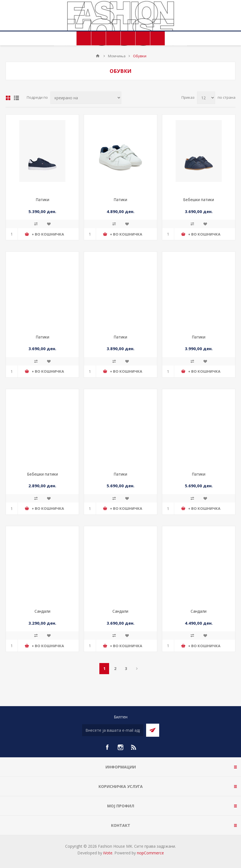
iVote (108, 853)
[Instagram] (121, 747)
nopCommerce (150, 853)
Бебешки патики (199, 200)
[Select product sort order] (86, 98)
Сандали (42, 611)
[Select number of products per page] (206, 98)
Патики (42, 200)
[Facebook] (107, 747)
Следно (137, 669)
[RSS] (134, 747)
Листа (16, 98)
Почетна (98, 56)
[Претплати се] (113, 730)
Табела (8, 98)
